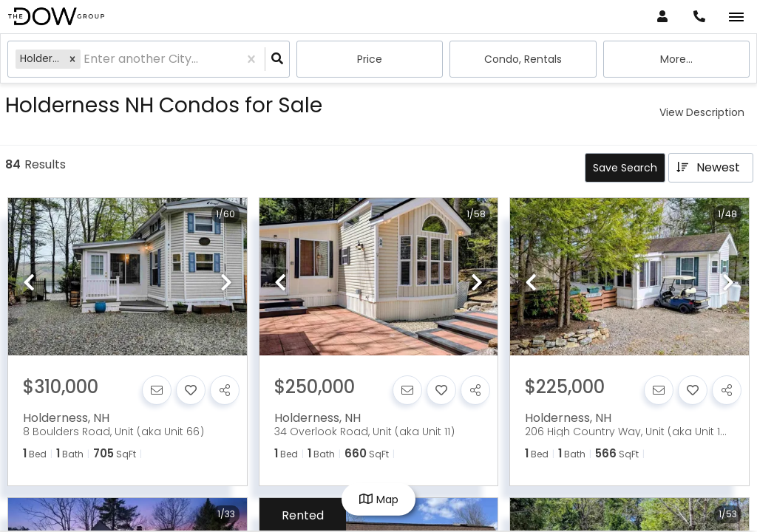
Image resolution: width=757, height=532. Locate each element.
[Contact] (157, 390)
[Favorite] (191, 390)
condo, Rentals (523, 59)
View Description (702, 112)
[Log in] (662, 17)
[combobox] (85, 59)
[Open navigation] (736, 17)
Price (370, 59)
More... (676, 59)
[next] (226, 284)
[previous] (29, 284)
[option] (128, 277)
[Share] (225, 390)
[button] (72, 59)
